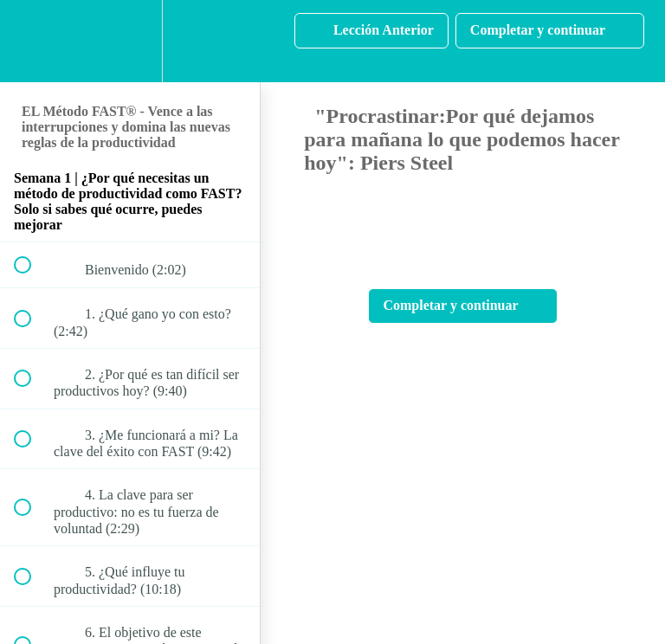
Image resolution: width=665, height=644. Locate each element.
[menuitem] (130, 41)
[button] (32, 41)
